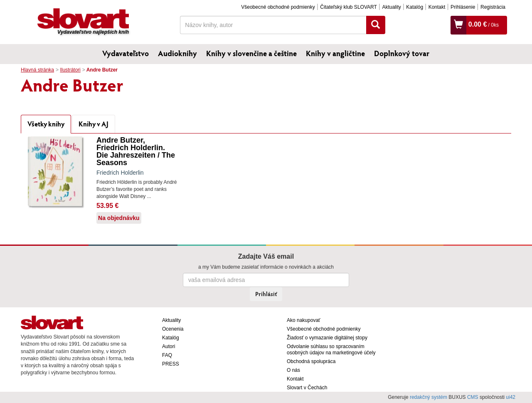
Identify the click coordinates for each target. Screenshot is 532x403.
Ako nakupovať (304, 320)
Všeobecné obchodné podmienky (278, 7)
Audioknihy (177, 53)
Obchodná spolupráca (311, 361)
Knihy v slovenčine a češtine (251, 53)
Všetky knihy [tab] (46, 124)
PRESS (171, 364)
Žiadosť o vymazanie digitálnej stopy (327, 338)
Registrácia (493, 7)
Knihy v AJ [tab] (94, 124)
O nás (293, 370)
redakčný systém (429, 397)
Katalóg (415, 7)
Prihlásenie (463, 7)
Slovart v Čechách (307, 388)
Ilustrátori (70, 70)
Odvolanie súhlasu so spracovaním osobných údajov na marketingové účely (331, 350)
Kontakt (437, 7)
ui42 (511, 397)
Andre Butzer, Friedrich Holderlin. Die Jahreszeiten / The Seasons (136, 151)
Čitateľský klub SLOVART (348, 7)
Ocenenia (173, 329)
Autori (169, 346)
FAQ (167, 355)
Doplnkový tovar (402, 53)
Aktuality (391, 7)
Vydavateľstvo (126, 53)
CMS (473, 397)
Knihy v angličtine (335, 53)
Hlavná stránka (37, 70)
